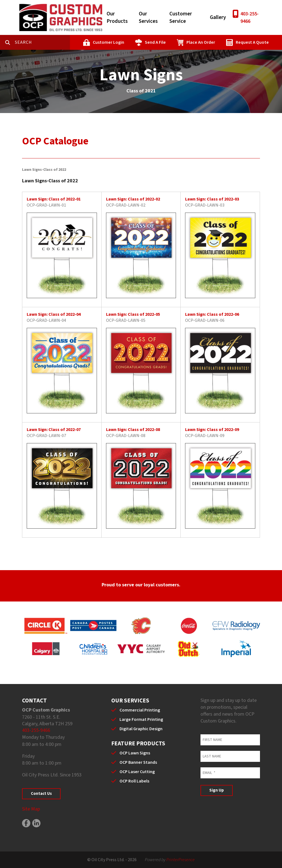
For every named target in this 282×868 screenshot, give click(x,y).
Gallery (218, 17)
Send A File (155, 42)
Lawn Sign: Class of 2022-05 (133, 314)
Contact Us (41, 794)
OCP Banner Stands (138, 762)
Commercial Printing (140, 710)
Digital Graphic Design (141, 729)
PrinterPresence (181, 860)
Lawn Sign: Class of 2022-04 (54, 314)
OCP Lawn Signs (135, 753)
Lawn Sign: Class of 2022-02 (133, 199)
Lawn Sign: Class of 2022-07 (54, 430)
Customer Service (181, 18)
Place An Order (201, 42)
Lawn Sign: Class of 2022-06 (212, 314)
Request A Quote (252, 42)
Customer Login (109, 42)
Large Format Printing (141, 719)
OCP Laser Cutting (137, 772)
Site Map (31, 809)
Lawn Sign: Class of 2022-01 (54, 199)
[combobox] (42, 42)
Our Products (117, 18)
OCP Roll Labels (134, 781)
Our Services (148, 18)
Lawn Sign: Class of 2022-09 (212, 430)
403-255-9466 (250, 18)
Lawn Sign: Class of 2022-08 (133, 430)
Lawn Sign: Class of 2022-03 (212, 199)
